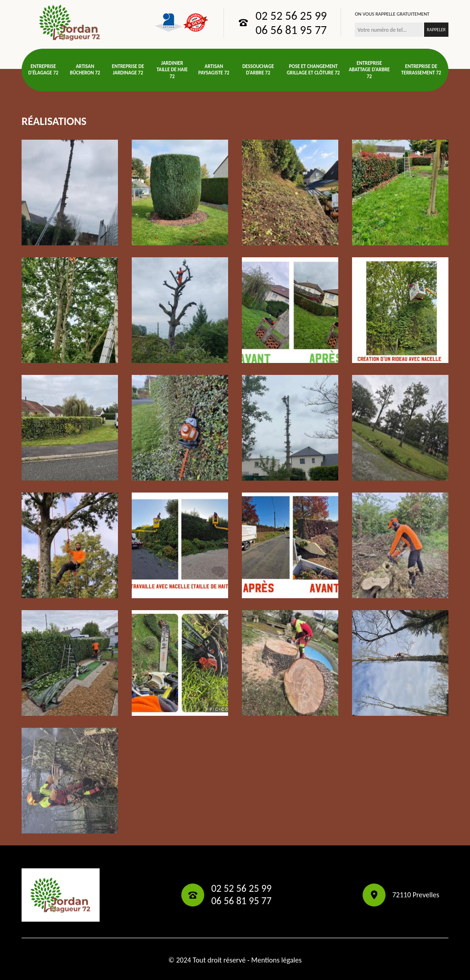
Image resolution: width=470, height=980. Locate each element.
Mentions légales (276, 960)
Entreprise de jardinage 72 (128, 70)
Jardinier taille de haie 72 (172, 70)
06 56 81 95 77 (291, 30)
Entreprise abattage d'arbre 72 (369, 70)
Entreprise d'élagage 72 (43, 70)
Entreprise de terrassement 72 (421, 70)
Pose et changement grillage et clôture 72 (313, 70)
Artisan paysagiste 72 (214, 70)
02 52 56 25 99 (291, 16)
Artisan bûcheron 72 (85, 70)
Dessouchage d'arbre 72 (258, 70)
